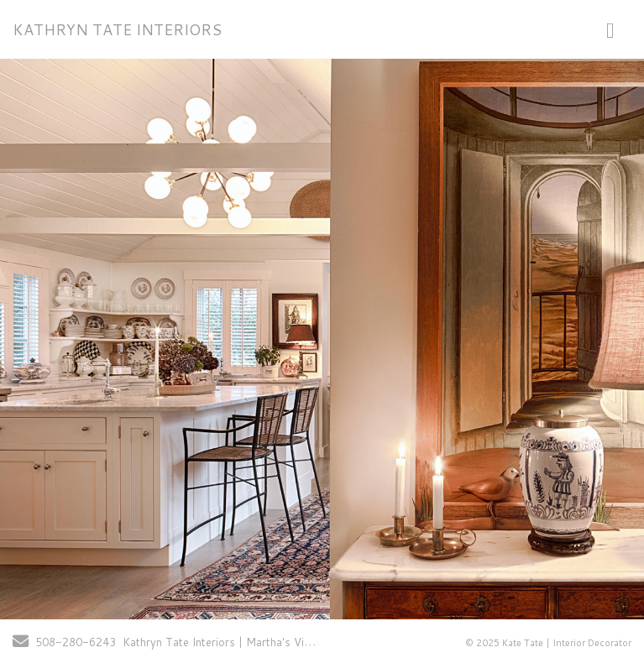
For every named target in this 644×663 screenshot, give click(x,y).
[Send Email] (21, 643)
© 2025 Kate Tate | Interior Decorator (548, 643)
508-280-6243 (76, 642)
